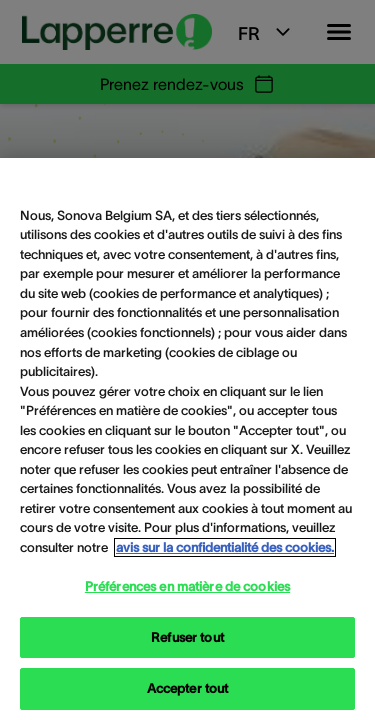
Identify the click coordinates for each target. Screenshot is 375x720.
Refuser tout (187, 637)
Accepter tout (188, 688)
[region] (187, 439)
